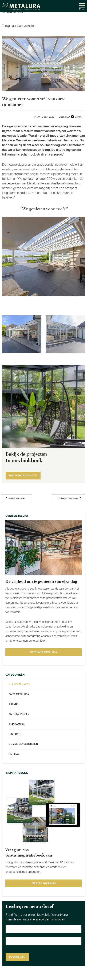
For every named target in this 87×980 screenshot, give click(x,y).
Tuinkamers (17, 724)
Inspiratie (15, 734)
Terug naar (19, 26)
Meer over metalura (43, 652)
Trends (14, 704)
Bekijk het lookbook (23, 476)
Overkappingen (19, 714)
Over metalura (19, 694)
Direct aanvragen (44, 884)
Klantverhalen (19, 684)
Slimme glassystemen (23, 744)
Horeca (14, 754)
